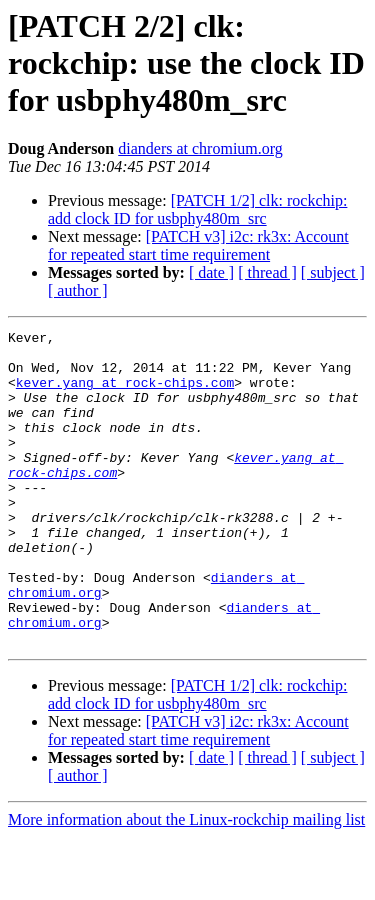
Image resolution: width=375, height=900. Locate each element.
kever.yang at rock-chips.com (125, 394)
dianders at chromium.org (200, 148)
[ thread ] (267, 272)
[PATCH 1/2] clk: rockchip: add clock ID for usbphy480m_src (197, 209)
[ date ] (211, 272)
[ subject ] (333, 272)
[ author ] (78, 290)
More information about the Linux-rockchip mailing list (186, 882)
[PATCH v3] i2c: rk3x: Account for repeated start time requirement (198, 245)
